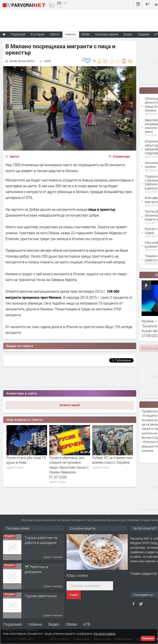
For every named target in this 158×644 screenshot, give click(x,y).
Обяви (71, 624)
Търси (74, 595)
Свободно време (107, 34)
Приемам (148, 638)
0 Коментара (121, 156)
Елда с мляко (77, 575)
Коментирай (70, 405)
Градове (143, 34)
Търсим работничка (41, 596)
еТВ (87, 624)
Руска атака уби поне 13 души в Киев (26, 460)
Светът (14, 156)
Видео (54, 624)
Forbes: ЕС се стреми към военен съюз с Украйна (112, 460)
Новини (70, 34)
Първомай (12, 624)
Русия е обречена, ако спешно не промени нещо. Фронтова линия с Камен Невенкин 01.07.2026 (69, 467)
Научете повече (104, 634)
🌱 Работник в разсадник (36, 569)
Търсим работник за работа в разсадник (41, 540)
